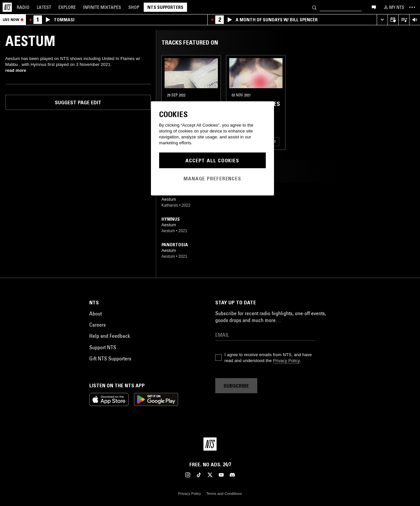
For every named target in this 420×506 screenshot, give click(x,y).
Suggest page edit (78, 102)
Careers (97, 325)
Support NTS (103, 347)
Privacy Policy (286, 361)
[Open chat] (374, 7)
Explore (67, 7)
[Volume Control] (415, 20)
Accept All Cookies (212, 160)
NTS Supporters (165, 7)
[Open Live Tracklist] (404, 20)
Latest (44, 7)
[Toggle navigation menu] (412, 7)
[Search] (314, 7)
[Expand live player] (382, 20)
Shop (134, 7)
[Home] (7, 7)
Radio (23, 7)
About (95, 314)
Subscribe (236, 386)
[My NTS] (393, 7)
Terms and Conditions (224, 494)
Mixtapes (102, 7)
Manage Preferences (212, 178)
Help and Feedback (110, 336)
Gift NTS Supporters (110, 358)
